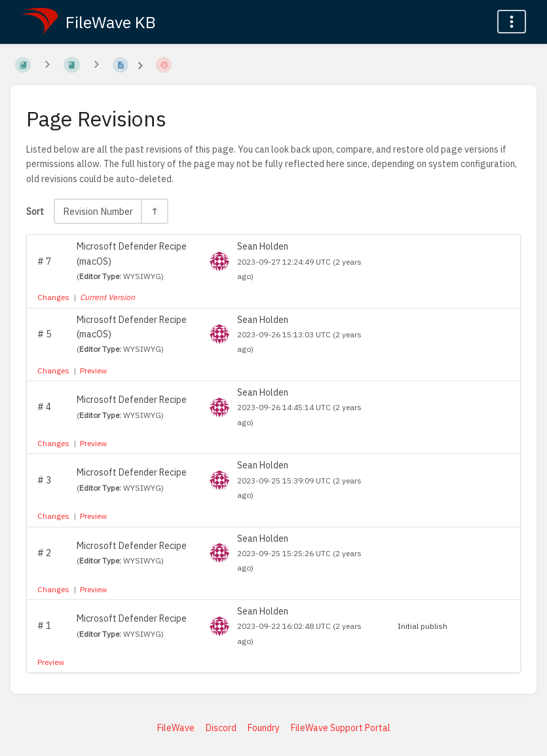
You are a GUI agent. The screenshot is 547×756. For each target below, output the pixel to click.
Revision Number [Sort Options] (98, 211)
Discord (221, 728)
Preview (93, 370)
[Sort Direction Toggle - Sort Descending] (154, 211)
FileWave (176, 728)
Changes (53, 297)
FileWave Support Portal (341, 728)
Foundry (264, 728)
